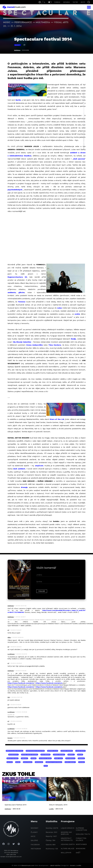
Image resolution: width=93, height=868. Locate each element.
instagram (36, 849)
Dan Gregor (45, 755)
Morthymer (81, 844)
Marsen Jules (53, 751)
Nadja (73, 339)
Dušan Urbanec (59, 755)
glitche (22, 292)
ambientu (12, 292)
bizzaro (73, 865)
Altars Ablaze (68, 849)
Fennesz (22, 302)
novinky (34, 828)
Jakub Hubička (55, 865)
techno (82, 762)
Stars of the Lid (57, 419)
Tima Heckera (55, 345)
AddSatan (17, 50)
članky (34, 832)
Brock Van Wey (12, 758)
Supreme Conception (81, 829)
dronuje (24, 487)
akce (33, 836)
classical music (45, 758)
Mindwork (81, 849)
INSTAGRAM (66, 2)
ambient (24, 758)
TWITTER (75, 2)
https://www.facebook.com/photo (21, 683)
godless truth (83, 834)
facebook (35, 845)
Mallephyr (66, 853)
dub (46, 766)
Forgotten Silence (81, 839)
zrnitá (77, 314)
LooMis (79, 865)
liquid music (80, 751)
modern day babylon (66, 833)
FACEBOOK (57, 2)
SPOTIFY (83, 2)
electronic (28, 762)
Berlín (18, 100)
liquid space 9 (67, 828)
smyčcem (39, 466)
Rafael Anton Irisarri (30, 755)
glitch (10, 762)
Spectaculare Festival (15, 751)
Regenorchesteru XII (17, 277)
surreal (71, 755)
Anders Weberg (67, 751)
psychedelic (70, 758)
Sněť (78, 853)
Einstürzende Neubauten (35, 751)
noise (60, 308)
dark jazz (58, 758)
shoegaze (39, 762)
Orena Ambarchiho (34, 345)
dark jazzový (79, 159)
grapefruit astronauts (67, 839)
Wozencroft (13, 755)
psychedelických (15, 190)
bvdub (80, 755)
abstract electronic (54, 762)
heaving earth (68, 844)
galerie (34, 840)
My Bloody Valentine (22, 342)
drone (33, 758)
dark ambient (19, 469)
